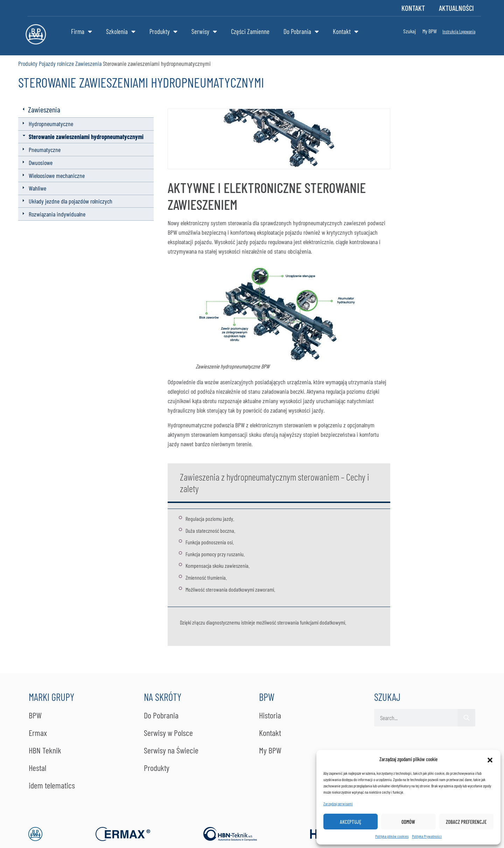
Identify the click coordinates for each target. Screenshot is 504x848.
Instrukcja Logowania (459, 32)
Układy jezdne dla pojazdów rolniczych (71, 201)
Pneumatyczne (45, 150)
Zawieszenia (88, 63)
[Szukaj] (467, 718)
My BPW (430, 31)
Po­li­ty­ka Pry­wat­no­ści (427, 836)
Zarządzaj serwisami (338, 804)
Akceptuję (351, 822)
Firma (82, 31)
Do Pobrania (301, 31)
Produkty (163, 31)
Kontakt (413, 8)
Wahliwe (37, 188)
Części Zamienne (250, 31)
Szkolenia (121, 31)
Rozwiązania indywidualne (57, 214)
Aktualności (456, 8)
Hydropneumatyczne (51, 124)
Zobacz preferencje (466, 822)
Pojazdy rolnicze (56, 63)
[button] (490, 759)
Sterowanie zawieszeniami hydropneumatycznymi (86, 137)
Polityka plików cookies (392, 836)
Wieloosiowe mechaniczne (57, 175)
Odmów (408, 822)
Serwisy (204, 31)
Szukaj (409, 31)
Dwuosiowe (41, 163)
